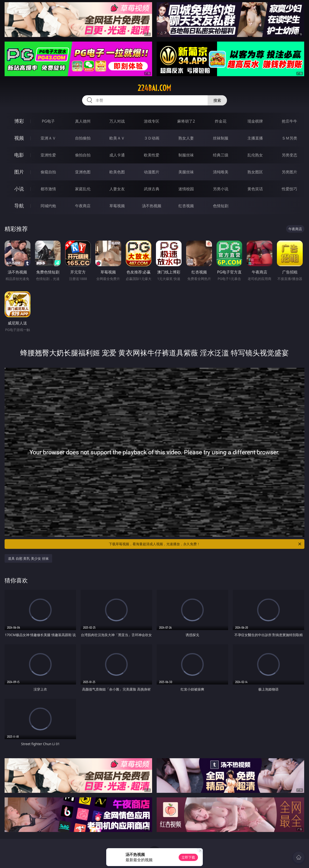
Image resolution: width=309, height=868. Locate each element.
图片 (19, 172)
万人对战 (117, 121)
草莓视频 (117, 206)
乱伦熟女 (255, 155)
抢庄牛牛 (289, 121)
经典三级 (221, 155)
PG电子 (48, 121)
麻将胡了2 (186, 121)
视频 (19, 138)
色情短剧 (221, 206)
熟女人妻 (186, 138)
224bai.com (154, 88)
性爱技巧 (289, 189)
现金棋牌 (255, 121)
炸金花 (221, 121)
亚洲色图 (83, 172)
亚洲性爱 (48, 155)
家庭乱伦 (83, 189)
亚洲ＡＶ (48, 138)
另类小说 (221, 189)
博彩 (19, 121)
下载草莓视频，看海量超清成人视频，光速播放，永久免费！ (205, 544)
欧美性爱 (152, 155)
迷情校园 (186, 189)
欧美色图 (117, 172)
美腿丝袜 (186, 172)
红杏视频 (186, 206)
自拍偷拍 (83, 138)
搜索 (217, 100)
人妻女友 (117, 189)
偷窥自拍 (48, 172)
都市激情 (48, 189)
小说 (19, 189)
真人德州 (83, 121)
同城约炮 (48, 206)
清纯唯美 (221, 172)
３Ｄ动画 (152, 138)
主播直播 (255, 138)
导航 (19, 206)
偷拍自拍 (83, 155)
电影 (19, 155)
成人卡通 (117, 155)
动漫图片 (152, 172)
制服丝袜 (186, 155)
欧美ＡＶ (117, 138)
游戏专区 (152, 121)
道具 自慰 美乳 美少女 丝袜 (28, 558)
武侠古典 (152, 189)
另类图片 (289, 172)
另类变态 (289, 155)
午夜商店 (83, 206)
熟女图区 (255, 172)
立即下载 (188, 857)
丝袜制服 (221, 138)
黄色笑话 (255, 189)
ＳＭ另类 (289, 138)
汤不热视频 (152, 206)
